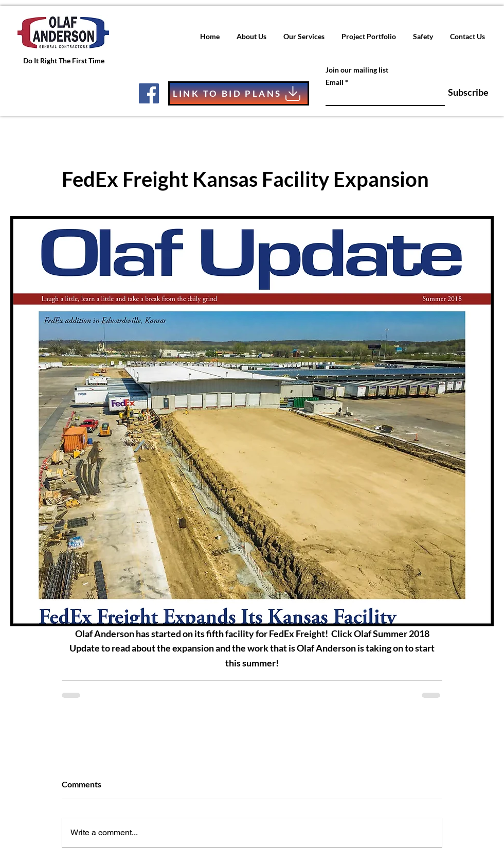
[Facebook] (149, 93)
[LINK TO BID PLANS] (239, 93)
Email (335, 82)
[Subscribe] (463, 92)
